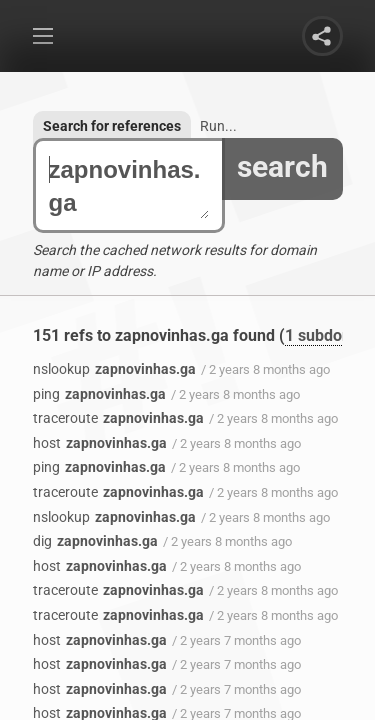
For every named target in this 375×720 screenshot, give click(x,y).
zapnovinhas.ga (129, 186)
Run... (218, 126)
